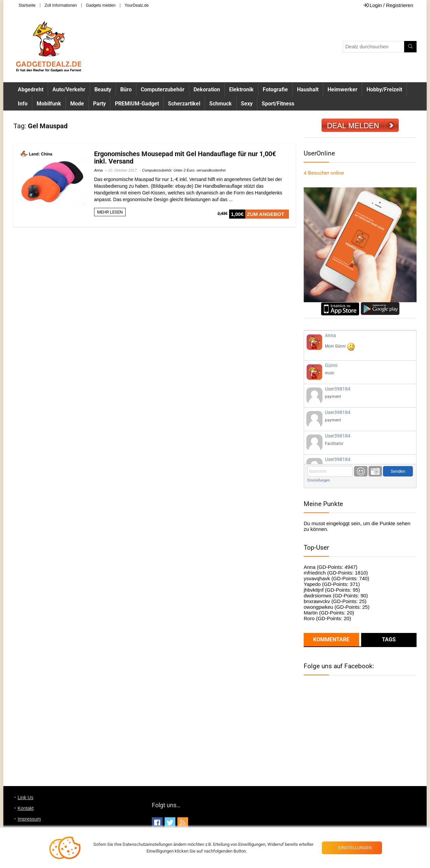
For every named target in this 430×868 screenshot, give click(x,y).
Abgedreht (31, 89)
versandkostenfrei (211, 170)
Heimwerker (342, 89)
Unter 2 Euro (184, 170)
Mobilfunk (49, 104)
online (324, 173)
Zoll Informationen (61, 5)
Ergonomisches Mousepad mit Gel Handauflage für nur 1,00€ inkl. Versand (185, 157)
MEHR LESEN (110, 212)
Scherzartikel (184, 104)
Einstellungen (319, 480)
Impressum (29, 819)
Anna (98, 170)
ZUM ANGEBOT (266, 214)
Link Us (26, 797)
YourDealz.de (137, 5)
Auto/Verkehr (69, 89)
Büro (126, 89)
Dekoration (207, 89)
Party (99, 104)
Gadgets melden (101, 5)
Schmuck (221, 104)
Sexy (247, 104)
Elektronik (241, 89)
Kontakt (26, 808)
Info (23, 104)
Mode (77, 104)
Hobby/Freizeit (384, 89)
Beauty (103, 89)
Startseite (27, 5)
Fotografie (275, 89)
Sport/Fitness (278, 104)
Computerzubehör (163, 89)
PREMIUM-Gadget (137, 104)
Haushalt (308, 89)
